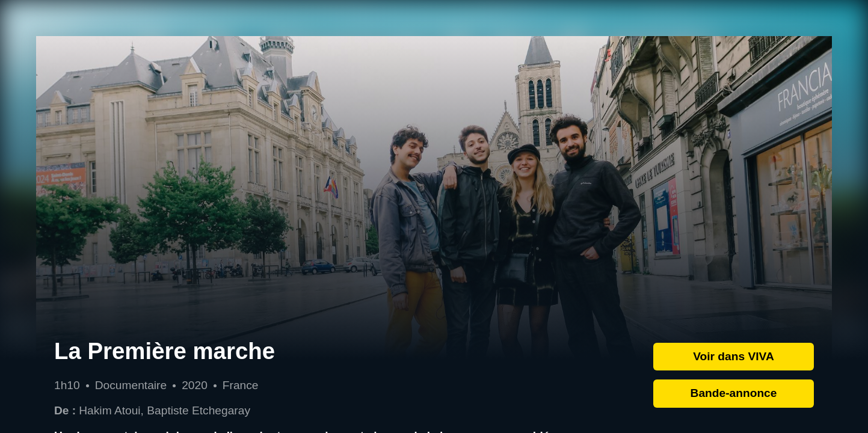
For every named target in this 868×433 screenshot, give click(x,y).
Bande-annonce (734, 393)
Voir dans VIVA (734, 356)
